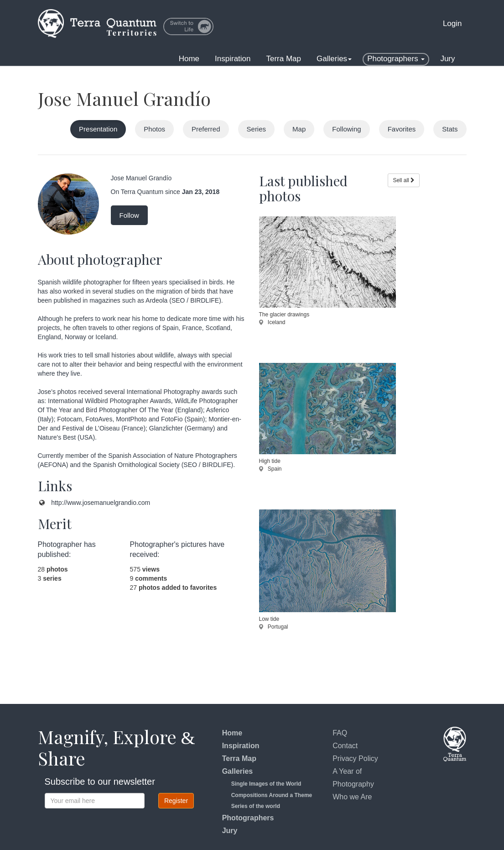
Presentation (98, 129)
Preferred (206, 129)
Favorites (402, 129)
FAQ (340, 733)
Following (346, 129)
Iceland (272, 322)
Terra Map (284, 59)
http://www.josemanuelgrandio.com (101, 503)
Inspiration (233, 59)
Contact (345, 746)
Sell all (404, 180)
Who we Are (352, 797)
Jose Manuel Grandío (124, 98)
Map (299, 129)
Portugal (274, 627)
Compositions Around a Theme (272, 795)
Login (452, 24)
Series (257, 129)
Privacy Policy (355, 758)
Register (176, 801)
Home (189, 59)
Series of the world (256, 806)
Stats (450, 129)
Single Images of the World (266, 784)
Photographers (396, 59)
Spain (270, 469)
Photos (154, 129)
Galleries (334, 59)
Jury (447, 59)
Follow (129, 215)
